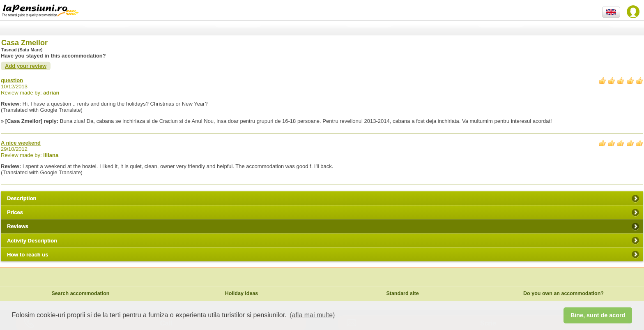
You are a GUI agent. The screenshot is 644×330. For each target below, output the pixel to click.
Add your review (26, 66)
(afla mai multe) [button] (312, 315)
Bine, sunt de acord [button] (598, 315)
